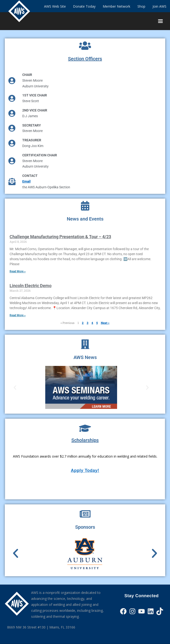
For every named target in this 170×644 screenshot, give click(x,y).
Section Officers (85, 59)
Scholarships (85, 440)
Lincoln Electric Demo (31, 286)
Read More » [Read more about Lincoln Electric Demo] (18, 315)
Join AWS (159, 6)
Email (26, 181)
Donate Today (84, 6)
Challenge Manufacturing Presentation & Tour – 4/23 (60, 237)
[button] (15, 387)
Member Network (116, 6)
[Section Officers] (85, 46)
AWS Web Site (55, 6)
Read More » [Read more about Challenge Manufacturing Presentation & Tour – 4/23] (18, 271)
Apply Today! (85, 470)
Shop (141, 6)
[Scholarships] (85, 428)
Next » (105, 323)
